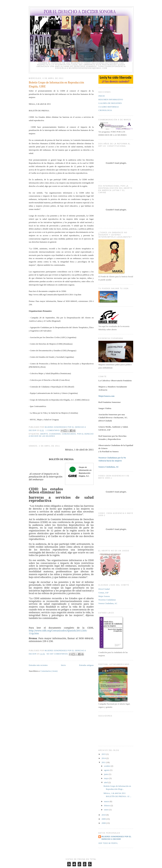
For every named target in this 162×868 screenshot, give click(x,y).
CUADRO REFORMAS (109, 107)
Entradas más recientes (38, 665)
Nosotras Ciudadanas (107, 600)
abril (106, 782)
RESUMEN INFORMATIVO (111, 99)
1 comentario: (53, 430)
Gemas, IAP (103, 593)
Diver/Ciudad (104, 589)
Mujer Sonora (104, 596)
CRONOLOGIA (105, 110)
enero (107, 810)
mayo (107, 778)
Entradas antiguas (86, 665)
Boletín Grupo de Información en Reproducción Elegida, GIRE (56, 84)
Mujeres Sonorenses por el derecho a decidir (117, 838)
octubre (107, 766)
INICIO (102, 96)
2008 (104, 823)
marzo (107, 801)
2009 (104, 819)
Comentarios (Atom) (49, 671)
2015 (104, 754)
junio (106, 774)
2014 (104, 758)
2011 (104, 762)
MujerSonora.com (106, 396)
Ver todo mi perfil (108, 843)
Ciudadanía (55, 434)
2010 (104, 815)
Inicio (63, 665)
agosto (107, 770)
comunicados (69, 434)
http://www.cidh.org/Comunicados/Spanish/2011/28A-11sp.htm (58, 632)
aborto (44, 434)
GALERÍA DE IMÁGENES (110, 103)
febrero (107, 805)
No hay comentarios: (58, 654)
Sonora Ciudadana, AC (108, 603)
